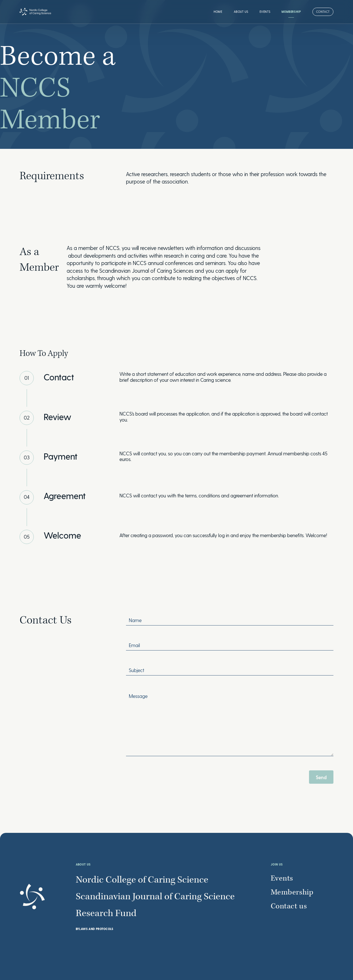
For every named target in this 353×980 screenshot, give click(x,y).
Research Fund (106, 914)
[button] (241, 12)
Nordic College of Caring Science (142, 880)
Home (218, 12)
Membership (291, 12)
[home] (35, 12)
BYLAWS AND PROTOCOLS (95, 929)
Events (265, 12)
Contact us (289, 906)
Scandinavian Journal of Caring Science (155, 897)
